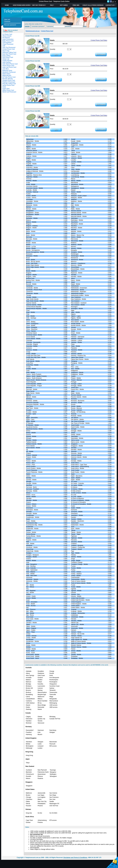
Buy (6, 30)
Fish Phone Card (8, 57)
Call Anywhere (7, 43)
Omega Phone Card (9, 80)
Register (27, 26)
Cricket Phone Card (9, 49)
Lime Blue (5, 69)
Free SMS (76, 5)
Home (7, 5)
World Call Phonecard (9, 92)
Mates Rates (6, 74)
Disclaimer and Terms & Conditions (75, 858)
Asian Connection (8, 39)
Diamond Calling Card (9, 52)
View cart (7, 20)
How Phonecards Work (21, 5)
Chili (4, 46)
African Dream (7, 36)
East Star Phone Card (9, 54)
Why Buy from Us (38, 5)
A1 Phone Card (7, 34)
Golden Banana (7, 61)
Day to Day (6, 51)
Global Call (6, 59)
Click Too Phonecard (9, 47)
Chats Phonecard (8, 44)
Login (85, 26)
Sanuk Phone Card (8, 85)
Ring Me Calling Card (9, 84)
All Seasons (6, 38)
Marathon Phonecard (9, 72)
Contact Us (110, 5)
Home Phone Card (8, 66)
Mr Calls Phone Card (9, 77)
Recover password (10, 25)
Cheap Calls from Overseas (93, 5)
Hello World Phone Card (10, 64)
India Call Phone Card (9, 67)
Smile (4, 87)
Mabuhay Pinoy (7, 71)
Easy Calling (6, 56)
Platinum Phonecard (9, 82)
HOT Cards (64, 5)
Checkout (7, 21)
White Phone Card (8, 90)
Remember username (38, 26)
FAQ (51, 5)
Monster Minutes (8, 79)
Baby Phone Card (8, 41)
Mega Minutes (7, 75)
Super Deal (6, 89)
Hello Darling (6, 62)
